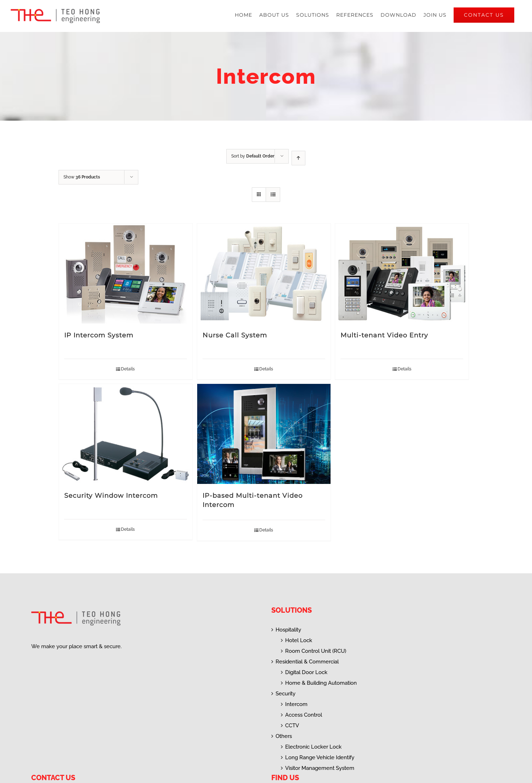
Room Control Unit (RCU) (316, 651)
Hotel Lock (299, 640)
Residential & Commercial (307, 662)
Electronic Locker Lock (313, 747)
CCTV (292, 726)
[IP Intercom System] (126, 274)
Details (128, 369)
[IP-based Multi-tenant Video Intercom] (264, 434)
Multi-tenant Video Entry (384, 335)
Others (284, 736)
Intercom (296, 704)
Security (286, 694)
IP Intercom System (99, 335)
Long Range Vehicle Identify (320, 757)
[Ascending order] (298, 158)
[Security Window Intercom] (126, 434)
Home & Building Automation (321, 683)
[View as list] (273, 195)
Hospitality (288, 630)
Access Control (304, 715)
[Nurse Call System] (264, 274)
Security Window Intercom (111, 496)
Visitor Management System (320, 768)
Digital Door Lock (306, 672)
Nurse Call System (235, 335)
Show (82, 177)
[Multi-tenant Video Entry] (402, 274)
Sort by (253, 156)
